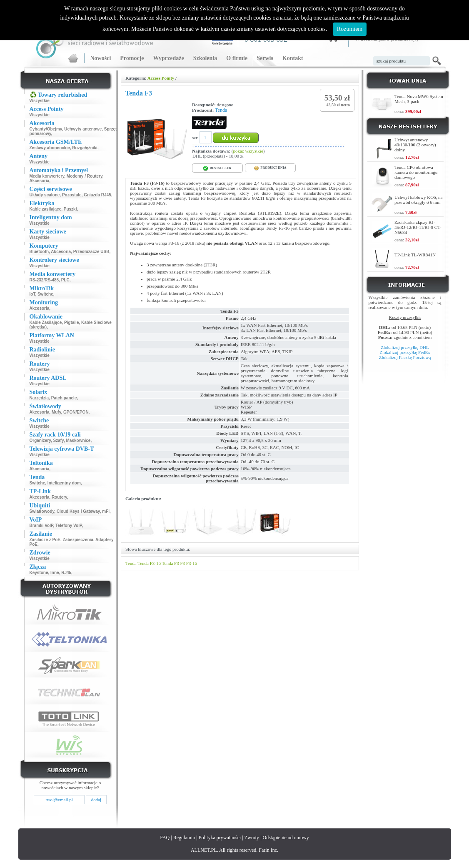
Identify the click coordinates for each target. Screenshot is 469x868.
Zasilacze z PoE (45, 540)
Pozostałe (72, 195)
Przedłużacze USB (91, 252)
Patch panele (64, 398)
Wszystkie (40, 101)
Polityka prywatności (220, 838)
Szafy (59, 440)
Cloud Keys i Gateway (78, 511)
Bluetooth (39, 252)
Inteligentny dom (64, 483)
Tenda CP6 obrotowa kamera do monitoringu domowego (416, 172)
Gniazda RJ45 (97, 195)
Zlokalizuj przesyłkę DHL (405, 347)
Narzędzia (39, 398)
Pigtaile (72, 322)
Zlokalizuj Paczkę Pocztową (405, 357)
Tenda (221, 110)
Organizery (40, 440)
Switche (45, 294)
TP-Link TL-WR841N (415, 255)
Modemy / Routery (85, 176)
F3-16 (192, 563)
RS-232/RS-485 (44, 280)
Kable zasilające (46, 209)
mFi (106, 511)
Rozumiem (350, 29)
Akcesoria (40, 181)
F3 (182, 563)
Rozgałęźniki (85, 148)
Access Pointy (161, 78)
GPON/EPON (76, 412)
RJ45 (66, 573)
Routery (59, 497)
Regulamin (184, 838)
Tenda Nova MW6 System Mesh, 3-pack (419, 99)
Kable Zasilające (46, 322)
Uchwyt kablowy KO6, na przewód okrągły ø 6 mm (418, 200)
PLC (65, 280)
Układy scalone (45, 195)
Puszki (70, 209)
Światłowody (42, 511)
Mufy (56, 412)
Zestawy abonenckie (50, 148)
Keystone (39, 573)
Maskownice (79, 440)
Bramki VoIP (41, 526)
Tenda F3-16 (149, 563)
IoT (32, 294)
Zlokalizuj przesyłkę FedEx (405, 352)
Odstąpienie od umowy (286, 838)
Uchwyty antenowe (83, 129)
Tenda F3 (171, 563)
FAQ (165, 838)
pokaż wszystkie (248, 151)
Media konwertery (47, 176)
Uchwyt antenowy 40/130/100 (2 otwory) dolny (415, 145)
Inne (55, 573)
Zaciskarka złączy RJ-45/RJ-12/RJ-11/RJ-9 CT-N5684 (418, 227)
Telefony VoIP (69, 526)
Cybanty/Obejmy (46, 129)
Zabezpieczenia (78, 540)
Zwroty (252, 838)
